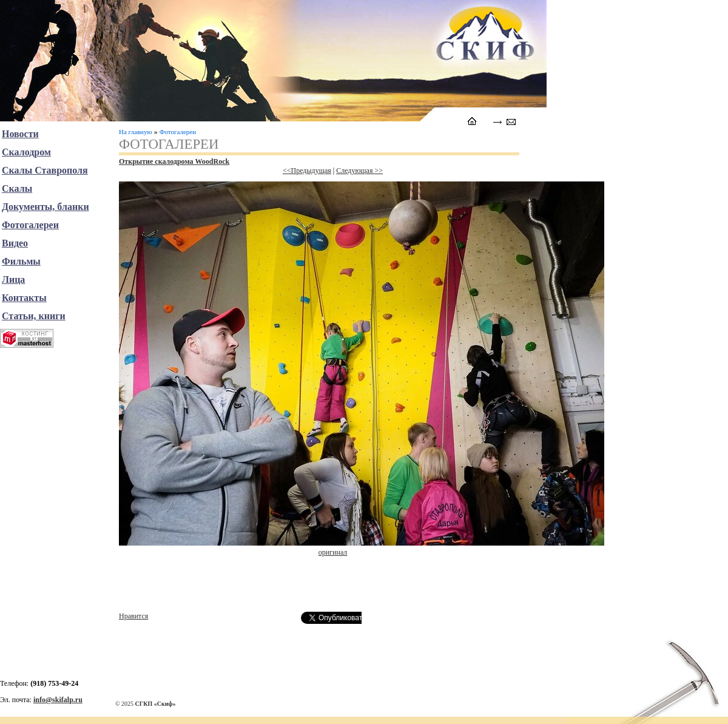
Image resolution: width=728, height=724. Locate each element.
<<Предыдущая (307, 171)
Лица (13, 279)
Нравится (133, 616)
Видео (15, 243)
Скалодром (26, 152)
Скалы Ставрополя (45, 170)
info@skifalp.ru (58, 700)
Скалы (17, 188)
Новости (20, 134)
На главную (136, 132)
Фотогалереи (178, 132)
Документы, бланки (45, 207)
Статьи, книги (34, 316)
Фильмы (21, 261)
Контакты (24, 298)
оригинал (333, 552)
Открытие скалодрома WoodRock (174, 161)
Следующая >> (359, 171)
